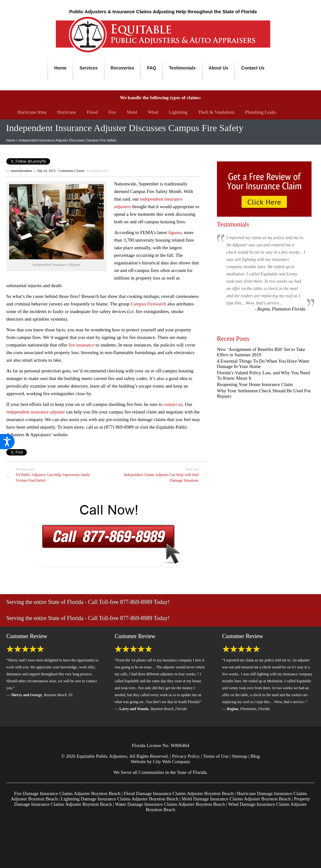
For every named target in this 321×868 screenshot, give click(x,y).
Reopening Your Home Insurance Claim (255, 384)
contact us (173, 404)
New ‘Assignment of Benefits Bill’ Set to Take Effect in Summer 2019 (261, 352)
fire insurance (81, 345)
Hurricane (67, 112)
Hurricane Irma (32, 112)
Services (89, 68)
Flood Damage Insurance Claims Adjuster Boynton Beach (179, 793)
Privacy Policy (186, 756)
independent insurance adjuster (36, 412)
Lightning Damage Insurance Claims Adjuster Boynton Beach (120, 799)
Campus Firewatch (148, 304)
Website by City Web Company (161, 762)
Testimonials (182, 68)
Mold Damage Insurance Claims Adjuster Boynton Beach (236, 799)
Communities (151, 772)
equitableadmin (22, 171)
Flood (92, 112)
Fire (112, 112)
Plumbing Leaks (260, 112)
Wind (153, 112)
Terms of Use (216, 756)
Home (60, 68)
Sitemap (239, 756)
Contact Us (253, 68)
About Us (219, 68)
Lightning (178, 112)
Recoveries (123, 68)
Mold (132, 112)
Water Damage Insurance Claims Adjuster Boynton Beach (170, 804)
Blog (255, 756)
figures (175, 232)
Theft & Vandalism (216, 112)
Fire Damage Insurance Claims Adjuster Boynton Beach (67, 793)
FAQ (152, 68)
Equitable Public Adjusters (102, 756)
